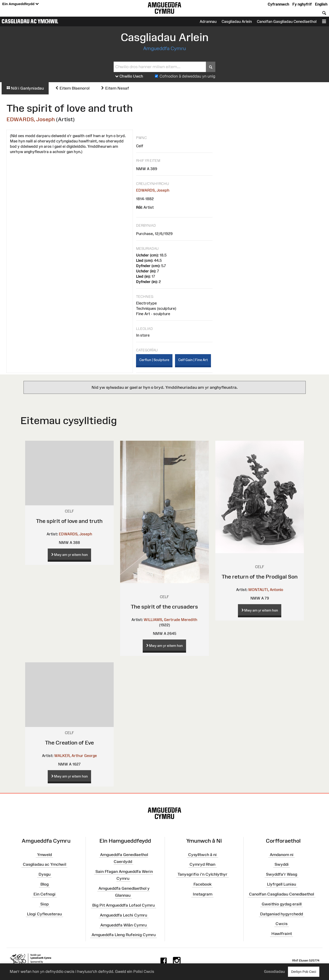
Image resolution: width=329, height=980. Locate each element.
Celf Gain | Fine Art (193, 360)
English (321, 4)
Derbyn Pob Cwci (304, 972)
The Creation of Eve (69, 743)
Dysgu (44, 874)
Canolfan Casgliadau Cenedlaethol (282, 894)
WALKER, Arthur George (76, 756)
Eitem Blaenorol (72, 88)
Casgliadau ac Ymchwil (30, 21)
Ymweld (44, 854)
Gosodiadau (274, 971)
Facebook (203, 884)
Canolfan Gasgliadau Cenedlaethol (287, 21)
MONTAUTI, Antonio (266, 590)
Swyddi (282, 864)
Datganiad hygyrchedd (282, 914)
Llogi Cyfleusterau (44, 914)
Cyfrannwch (278, 4)
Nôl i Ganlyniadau (25, 88)
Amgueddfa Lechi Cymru (123, 915)
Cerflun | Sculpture (154, 360)
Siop (44, 904)
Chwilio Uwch (129, 76)
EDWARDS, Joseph (31, 119)
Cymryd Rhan (202, 864)
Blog (44, 884)
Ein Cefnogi (44, 894)
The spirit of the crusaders (164, 607)
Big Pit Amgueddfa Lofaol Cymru (123, 905)
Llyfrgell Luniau (282, 884)
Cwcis (282, 924)
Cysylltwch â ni (202, 854)
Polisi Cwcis (144, 971)
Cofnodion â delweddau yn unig (187, 76)
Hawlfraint (282, 934)
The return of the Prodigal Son (260, 577)
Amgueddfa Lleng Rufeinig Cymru (124, 935)
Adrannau (208, 21)
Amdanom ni (282, 854)
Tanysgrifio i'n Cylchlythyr (202, 874)
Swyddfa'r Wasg (282, 874)
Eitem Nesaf (115, 88)
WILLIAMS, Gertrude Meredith (170, 620)
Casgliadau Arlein (237, 21)
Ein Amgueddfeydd (21, 4)
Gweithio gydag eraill (282, 904)
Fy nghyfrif (302, 4)
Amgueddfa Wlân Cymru (123, 925)
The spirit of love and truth (69, 521)
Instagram (203, 894)
